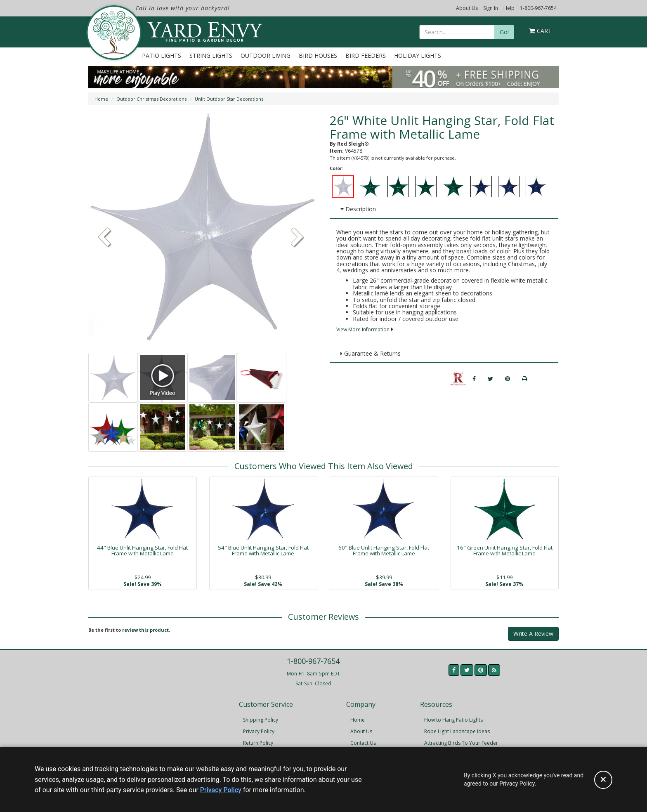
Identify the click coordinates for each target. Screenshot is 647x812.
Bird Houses (318, 55)
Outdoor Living (266, 55)
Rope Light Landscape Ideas (457, 731)
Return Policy (258, 743)
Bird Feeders (366, 55)
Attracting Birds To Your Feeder (461, 743)
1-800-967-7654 (538, 8)
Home (101, 99)
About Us (467, 8)
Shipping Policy (261, 720)
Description (358, 209)
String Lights (211, 55)
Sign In (491, 8)
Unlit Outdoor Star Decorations (229, 99)
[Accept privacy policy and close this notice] (603, 780)
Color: (336, 168)
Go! (504, 32)
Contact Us (363, 743)
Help (509, 8)
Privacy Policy (259, 731)
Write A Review (533, 634)
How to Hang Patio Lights (453, 720)
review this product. (146, 630)
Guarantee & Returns (371, 353)
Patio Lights (162, 55)
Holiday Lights (418, 55)
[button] (298, 238)
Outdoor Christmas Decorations (151, 99)
